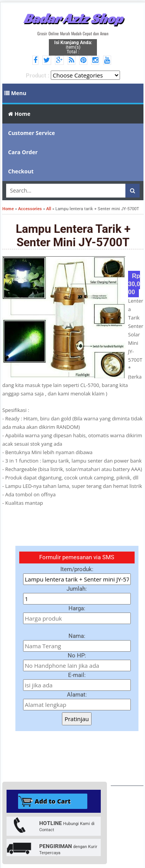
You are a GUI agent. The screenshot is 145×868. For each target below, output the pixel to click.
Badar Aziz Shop (73, 18)
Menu (15, 93)
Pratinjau (77, 719)
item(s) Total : (73, 47)
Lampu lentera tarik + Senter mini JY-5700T (73, 236)
